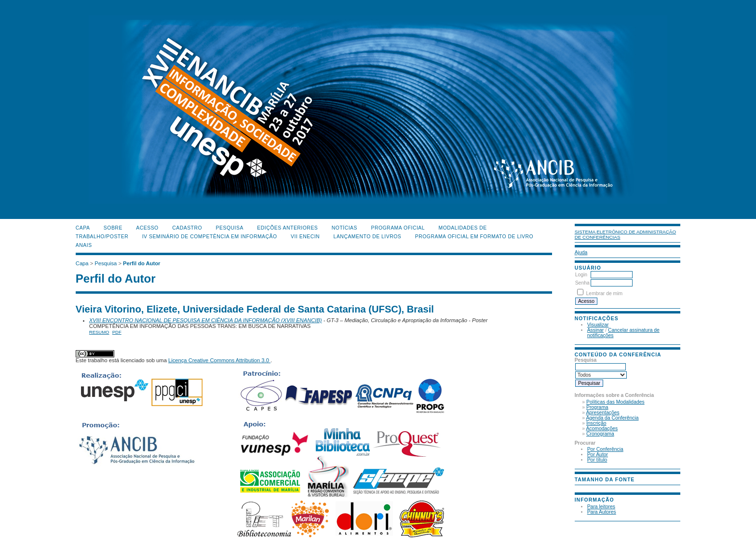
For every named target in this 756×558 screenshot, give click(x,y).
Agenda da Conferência (612, 418)
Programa (597, 407)
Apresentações (602, 413)
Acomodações (602, 429)
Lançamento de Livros (368, 237)
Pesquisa (230, 228)
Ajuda (581, 252)
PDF (117, 332)
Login (581, 275)
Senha (582, 283)
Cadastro (187, 228)
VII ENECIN (305, 237)
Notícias (344, 228)
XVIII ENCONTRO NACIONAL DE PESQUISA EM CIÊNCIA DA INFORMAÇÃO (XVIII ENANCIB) (206, 320)
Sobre (113, 228)
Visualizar (598, 325)
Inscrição (596, 423)
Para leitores (601, 507)
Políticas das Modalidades (615, 402)
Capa (83, 228)
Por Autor (598, 455)
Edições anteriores (287, 228)
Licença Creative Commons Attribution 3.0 (219, 360)
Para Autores (602, 512)
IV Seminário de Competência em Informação (210, 237)
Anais (84, 245)
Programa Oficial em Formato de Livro (474, 237)
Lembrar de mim (605, 293)
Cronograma (600, 434)
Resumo (99, 332)
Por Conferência (605, 449)
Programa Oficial (398, 228)
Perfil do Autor (142, 263)
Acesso (147, 228)
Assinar (596, 330)
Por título (597, 460)
